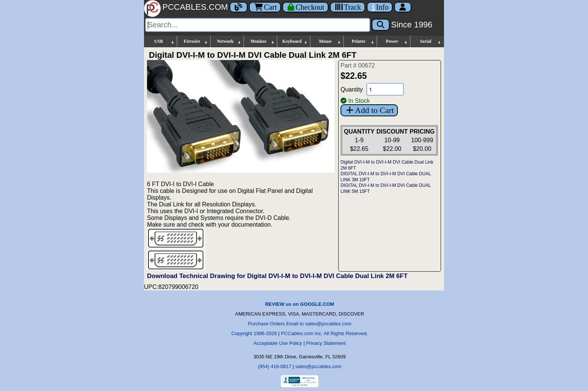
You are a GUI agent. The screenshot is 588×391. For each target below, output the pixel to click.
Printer (363, 41)
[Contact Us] (380, 7)
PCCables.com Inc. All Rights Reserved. (324, 333)
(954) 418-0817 (275, 366)
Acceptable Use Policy (278, 343)
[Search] (258, 25)
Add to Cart (369, 110)
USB (164, 41)
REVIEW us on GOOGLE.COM (300, 304)
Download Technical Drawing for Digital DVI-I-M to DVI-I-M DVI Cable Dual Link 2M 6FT (277, 276)
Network (229, 41)
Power (397, 41)
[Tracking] (348, 7)
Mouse (330, 41)
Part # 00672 (358, 65)
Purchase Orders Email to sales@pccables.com (299, 324)
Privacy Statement (326, 343)
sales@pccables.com (318, 366)
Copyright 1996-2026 (254, 333)
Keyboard (295, 41)
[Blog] (238, 7)
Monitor (262, 41)
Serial (431, 41)
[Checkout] (305, 7)
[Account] (403, 7)
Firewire (196, 41)
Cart (265, 7)
